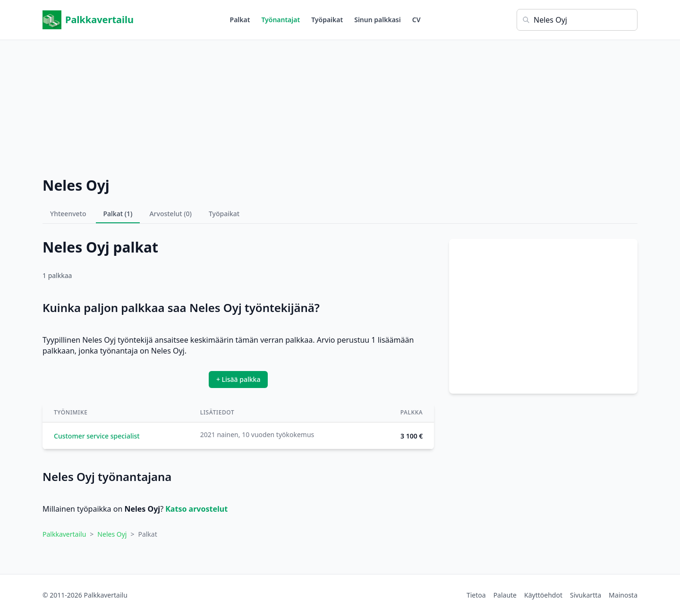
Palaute (505, 595)
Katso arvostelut (196, 509)
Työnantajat (280, 20)
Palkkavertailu (88, 20)
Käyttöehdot (543, 595)
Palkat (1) (118, 214)
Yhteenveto (68, 214)
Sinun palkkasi (378, 20)
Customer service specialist (97, 436)
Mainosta (623, 595)
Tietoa (476, 595)
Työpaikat (327, 20)
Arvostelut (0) (170, 214)
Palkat (240, 20)
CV (416, 20)
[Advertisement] (340, 106)
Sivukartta (586, 595)
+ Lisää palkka (238, 379)
